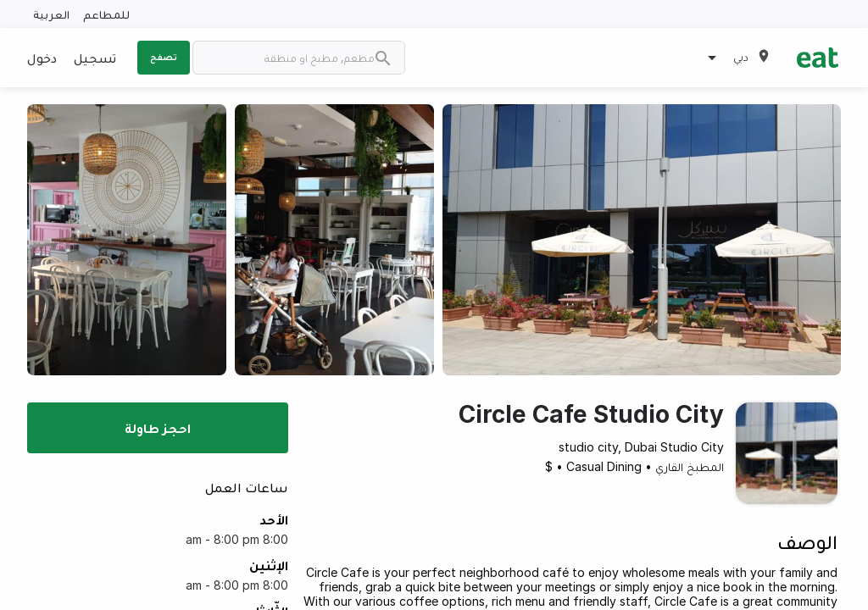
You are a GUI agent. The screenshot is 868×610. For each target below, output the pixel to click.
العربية (51, 14)
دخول (42, 58)
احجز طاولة (158, 428)
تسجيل (95, 58)
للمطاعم (106, 14)
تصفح (164, 57)
